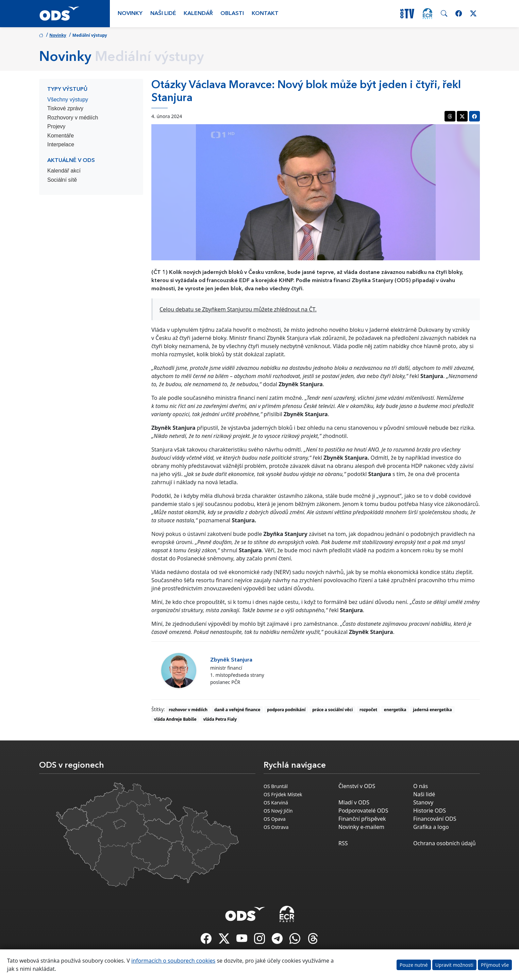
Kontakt (265, 14)
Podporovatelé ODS (363, 811)
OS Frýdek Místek (283, 794)
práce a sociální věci (332, 710)
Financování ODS (435, 819)
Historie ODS (430, 811)
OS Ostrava (276, 827)
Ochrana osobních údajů (445, 843)
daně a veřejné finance (237, 710)
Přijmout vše (495, 965)
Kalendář (198, 14)
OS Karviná (276, 803)
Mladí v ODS (354, 802)
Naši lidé (163, 14)
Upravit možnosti (454, 965)
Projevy (56, 126)
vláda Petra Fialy (220, 719)
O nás (421, 786)
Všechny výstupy (68, 100)
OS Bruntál (276, 786)
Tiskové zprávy (65, 108)
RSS (343, 843)
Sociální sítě (62, 180)
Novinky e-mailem (361, 827)
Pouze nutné (414, 965)
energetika (395, 710)
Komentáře (61, 136)
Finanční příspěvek (362, 819)
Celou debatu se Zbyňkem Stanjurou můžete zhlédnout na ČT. (238, 309)
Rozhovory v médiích (73, 118)
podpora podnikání (286, 710)
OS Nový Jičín (278, 811)
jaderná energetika (432, 710)
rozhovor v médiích (188, 710)
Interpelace (61, 144)
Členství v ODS (357, 786)
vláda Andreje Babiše (175, 719)
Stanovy (423, 802)
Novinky (130, 14)
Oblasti (232, 14)
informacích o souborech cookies (173, 961)
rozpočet (368, 710)
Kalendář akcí (64, 171)
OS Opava (275, 819)
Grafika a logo (431, 827)
